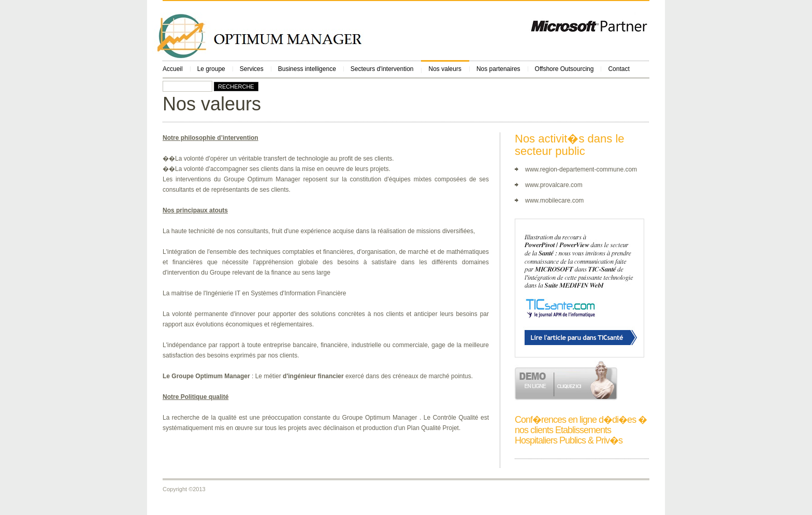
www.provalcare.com (554, 185)
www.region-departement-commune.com (581, 169)
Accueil (173, 69)
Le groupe (211, 69)
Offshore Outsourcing (564, 69)
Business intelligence (307, 69)
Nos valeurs (445, 69)
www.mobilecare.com (554, 201)
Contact (619, 69)
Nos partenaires (498, 69)
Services (252, 69)
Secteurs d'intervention (382, 69)
